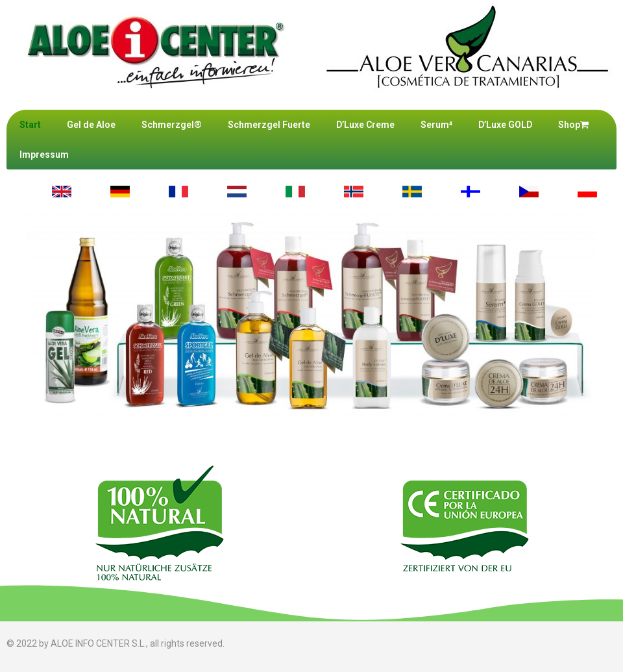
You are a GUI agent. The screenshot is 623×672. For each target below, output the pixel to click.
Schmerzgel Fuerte (269, 125)
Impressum (44, 155)
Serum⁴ (436, 125)
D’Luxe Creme (365, 125)
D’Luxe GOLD (505, 125)
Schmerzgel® (172, 125)
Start (30, 125)
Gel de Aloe (91, 125)
